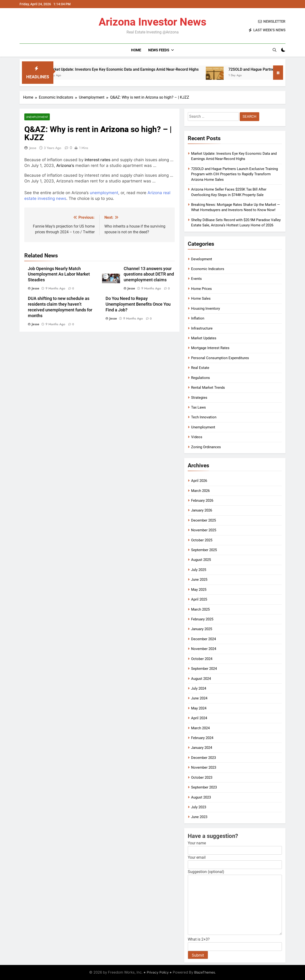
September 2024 (204, 669)
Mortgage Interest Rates (210, 348)
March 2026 (200, 491)
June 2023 (199, 817)
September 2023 (204, 787)
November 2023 (204, 767)
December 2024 (203, 639)
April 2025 (199, 599)
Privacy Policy (158, 972)
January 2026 (202, 510)
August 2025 (201, 560)
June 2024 (199, 698)
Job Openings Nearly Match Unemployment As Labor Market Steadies (59, 274)
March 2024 (200, 728)
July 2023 (199, 807)
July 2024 (199, 688)
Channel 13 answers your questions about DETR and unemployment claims (149, 274)
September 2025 (204, 550)
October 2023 (202, 778)
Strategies (199, 398)
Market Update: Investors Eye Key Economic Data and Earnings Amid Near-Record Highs (138, 69)
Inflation (198, 318)
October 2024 (202, 659)
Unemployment (37, 117)
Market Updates (204, 338)
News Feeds (159, 50)
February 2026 (202, 501)
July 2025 (199, 570)
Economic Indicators (208, 269)
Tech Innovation (204, 417)
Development (202, 259)
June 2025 (199, 580)
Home (136, 50)
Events (196, 279)
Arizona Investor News (152, 22)
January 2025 (202, 629)
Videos (197, 437)
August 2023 (201, 797)
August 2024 (201, 679)
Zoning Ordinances (206, 447)
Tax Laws (198, 407)
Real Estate (200, 368)
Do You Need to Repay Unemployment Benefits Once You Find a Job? (138, 304)
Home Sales (201, 298)
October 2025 (202, 540)
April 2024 (199, 718)
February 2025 (202, 619)
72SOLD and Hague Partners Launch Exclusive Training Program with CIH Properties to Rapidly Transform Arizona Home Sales (234, 174)
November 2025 (204, 530)
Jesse (33, 148)
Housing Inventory (206, 309)
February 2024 (202, 738)
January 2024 (202, 748)
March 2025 (200, 609)
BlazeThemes (205, 972)
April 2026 (199, 481)
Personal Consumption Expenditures (220, 358)
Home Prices (201, 289)
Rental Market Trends (208, 388)
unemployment (104, 193)
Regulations (201, 378)
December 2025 (203, 520)
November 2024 (204, 649)
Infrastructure (202, 328)
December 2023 (203, 758)
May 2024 (199, 708)
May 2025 (199, 590)
